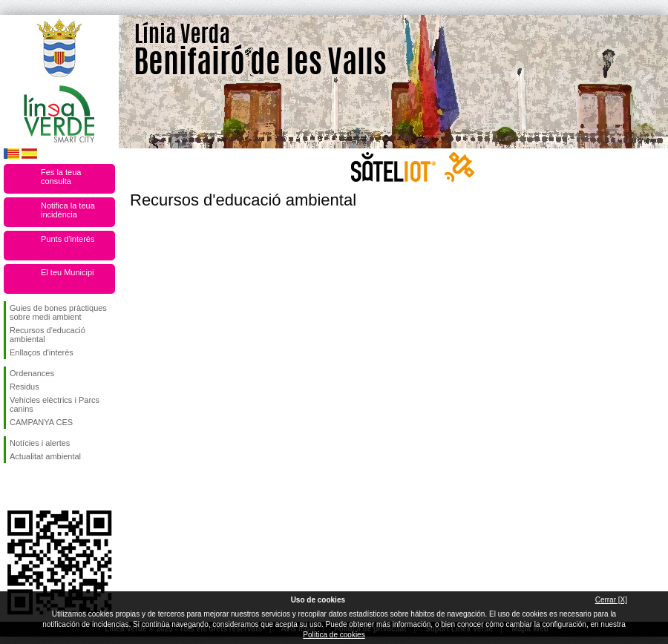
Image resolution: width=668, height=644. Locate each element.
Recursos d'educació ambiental (48, 335)
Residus (24, 387)
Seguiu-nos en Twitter (37, 487)
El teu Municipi (68, 272)
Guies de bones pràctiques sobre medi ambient (58, 312)
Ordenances (32, 373)
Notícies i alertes (40, 443)
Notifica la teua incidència (68, 210)
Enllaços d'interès (42, 352)
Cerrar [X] (611, 600)
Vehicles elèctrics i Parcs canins (55, 404)
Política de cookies (334, 635)
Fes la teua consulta (61, 177)
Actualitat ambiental (45, 456)
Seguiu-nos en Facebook (13, 487)
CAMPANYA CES (41, 422)
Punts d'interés (68, 239)
